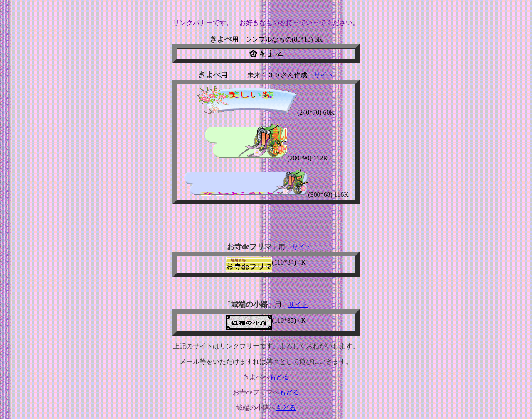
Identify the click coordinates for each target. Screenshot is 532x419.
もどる (279, 377)
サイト (324, 75)
